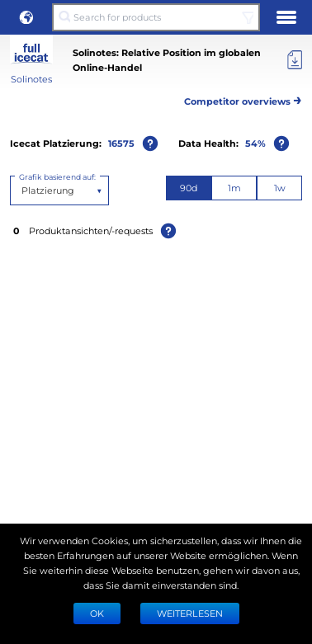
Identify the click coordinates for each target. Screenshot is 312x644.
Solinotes (31, 79)
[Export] (295, 60)
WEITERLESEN (190, 613)
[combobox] (23, 190)
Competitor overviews (243, 99)
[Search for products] (156, 17)
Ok (97, 613)
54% (255, 143)
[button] (26, 17)
